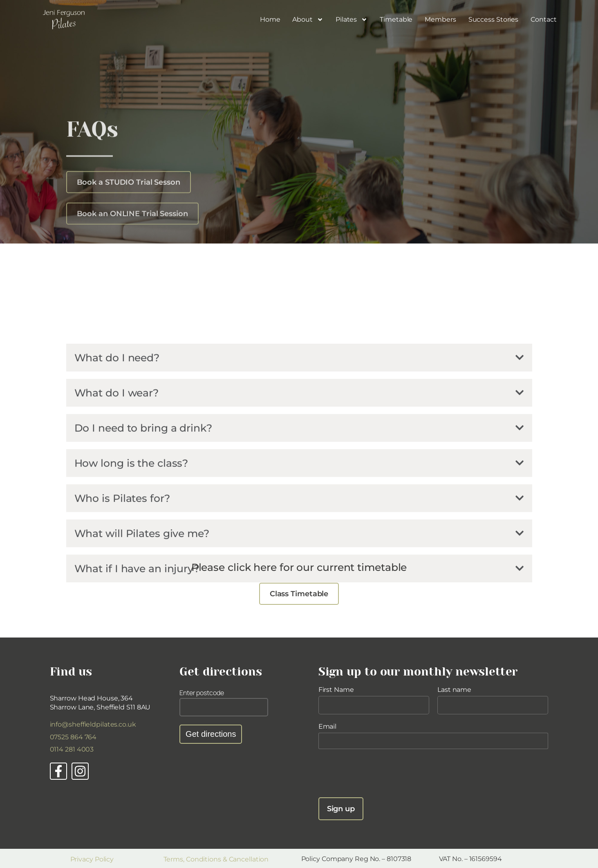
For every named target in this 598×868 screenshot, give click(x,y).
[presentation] (381, 773)
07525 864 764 (73, 737)
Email (328, 726)
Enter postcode (202, 693)
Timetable (396, 19)
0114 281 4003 (72, 749)
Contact (543, 19)
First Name (336, 690)
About (308, 20)
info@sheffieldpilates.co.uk (93, 724)
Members (440, 19)
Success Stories (494, 19)
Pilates (352, 20)
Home (270, 19)
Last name (454, 690)
